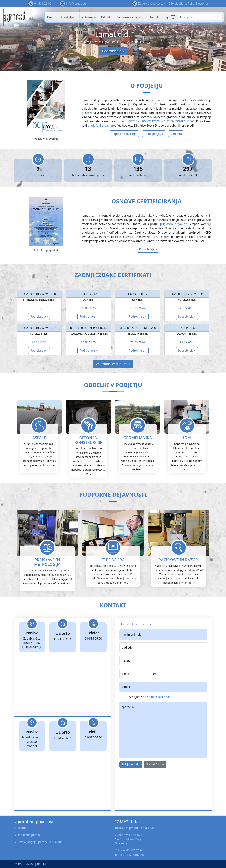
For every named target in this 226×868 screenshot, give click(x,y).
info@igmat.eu (76, 4)
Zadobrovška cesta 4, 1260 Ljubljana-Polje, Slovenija (173, 4)
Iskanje (21, 828)
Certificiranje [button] (87, 17)
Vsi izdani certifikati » (113, 364)
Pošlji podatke (131, 782)
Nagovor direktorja (124, 134)
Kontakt (155, 17)
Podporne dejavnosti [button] (130, 17)
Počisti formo (155, 782)
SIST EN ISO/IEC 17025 (145, 121)
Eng (165, 17)
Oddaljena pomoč (29, 835)
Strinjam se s (151, 714)
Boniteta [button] (176, 134)
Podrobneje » (113, 51)
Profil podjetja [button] (154, 134)
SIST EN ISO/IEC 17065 (179, 121)
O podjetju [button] (67, 17)
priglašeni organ (99, 125)
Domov (52, 17)
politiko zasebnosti (160, 714)
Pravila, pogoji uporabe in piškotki (40, 842)
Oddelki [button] (106, 17)
